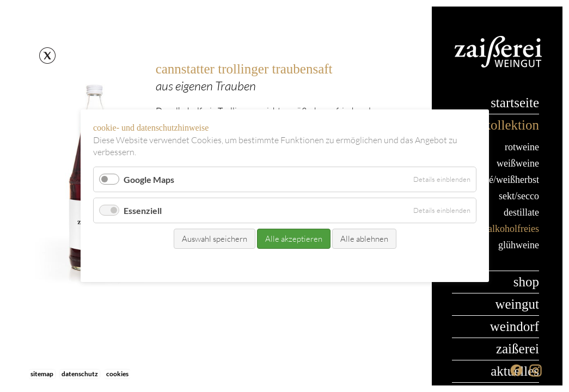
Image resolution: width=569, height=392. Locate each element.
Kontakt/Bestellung (262, 264)
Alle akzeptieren (293, 239)
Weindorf (515, 326)
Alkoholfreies (513, 229)
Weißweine (518, 163)
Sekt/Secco (519, 196)
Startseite (515, 103)
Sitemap (42, 374)
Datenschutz (80, 374)
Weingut (517, 304)
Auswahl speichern (214, 239)
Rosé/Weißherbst (508, 180)
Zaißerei (518, 349)
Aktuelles (515, 371)
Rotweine (522, 147)
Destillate (521, 212)
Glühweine (519, 245)
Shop (526, 282)
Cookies (117, 374)
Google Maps (149, 179)
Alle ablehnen (364, 239)
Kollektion (512, 125)
